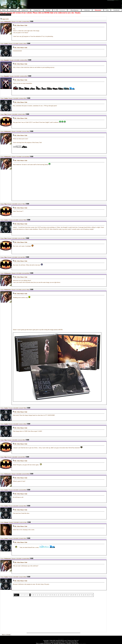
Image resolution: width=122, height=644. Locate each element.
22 (58, 595)
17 (48, 595)
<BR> (21, 182)
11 (35, 595)
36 (88, 595)
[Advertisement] (53, 614)
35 (86, 595)
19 (52, 595)
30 (75, 595)
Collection (87, 10)
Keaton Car (13, 10)
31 (77, 595)
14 (42, 595)
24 (63, 595)
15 (44, 595)
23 (60, 595)
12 (37, 595)
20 (54, 595)
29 (73, 595)
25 (65, 595)
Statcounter (61, 639)
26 (67, 595)
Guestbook (116, 10)
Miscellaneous (74, 10)
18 (50, 595)
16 (46, 595)
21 (56, 595)
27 (69, 595)
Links (107, 10)
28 (71, 595)
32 (79, 595)
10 (33, 595)
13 (40, 595)
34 (84, 595)
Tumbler (48, 10)
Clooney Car (37, 10)
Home (4, 10)
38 (92, 595)
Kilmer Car (25, 10)
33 (82, 595)
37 (90, 595)
